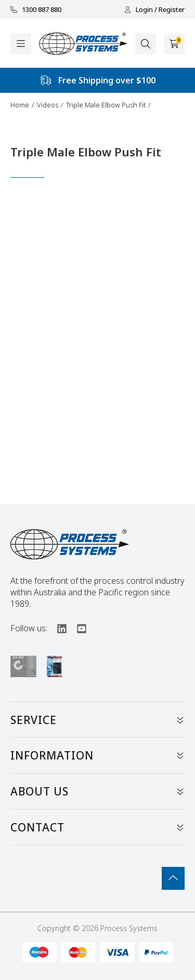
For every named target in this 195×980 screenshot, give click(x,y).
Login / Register (154, 10)
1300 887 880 (36, 10)
